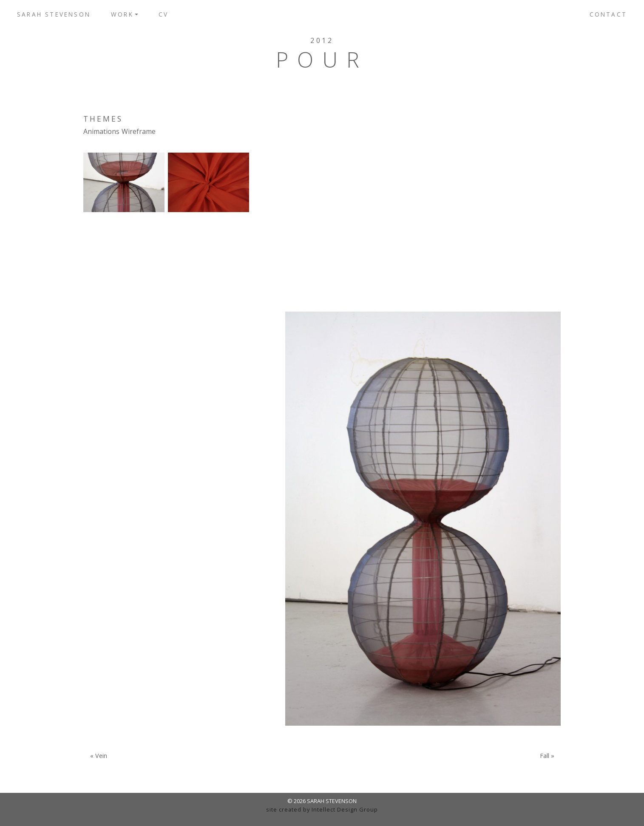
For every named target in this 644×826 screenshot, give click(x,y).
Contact (608, 14)
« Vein (99, 756)
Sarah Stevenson (54, 14)
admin (322, 817)
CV (163, 14)
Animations (101, 131)
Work (122, 14)
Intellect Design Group (345, 809)
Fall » (547, 756)
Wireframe (139, 131)
